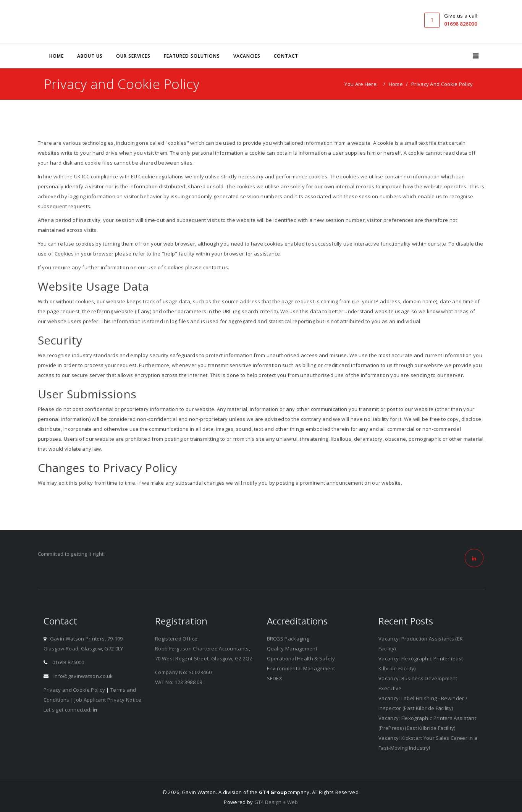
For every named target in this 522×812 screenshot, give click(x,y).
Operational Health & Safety (301, 656)
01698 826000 (461, 24)
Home (57, 53)
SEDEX (275, 676)
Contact (286, 53)
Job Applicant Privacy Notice (108, 697)
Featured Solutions (192, 53)
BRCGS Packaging (288, 636)
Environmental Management (301, 666)
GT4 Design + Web (276, 799)
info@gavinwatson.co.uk (83, 673)
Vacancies (247, 53)
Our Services (133, 53)
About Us (90, 53)
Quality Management (292, 646)
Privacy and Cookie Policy (74, 687)
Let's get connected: (70, 707)
